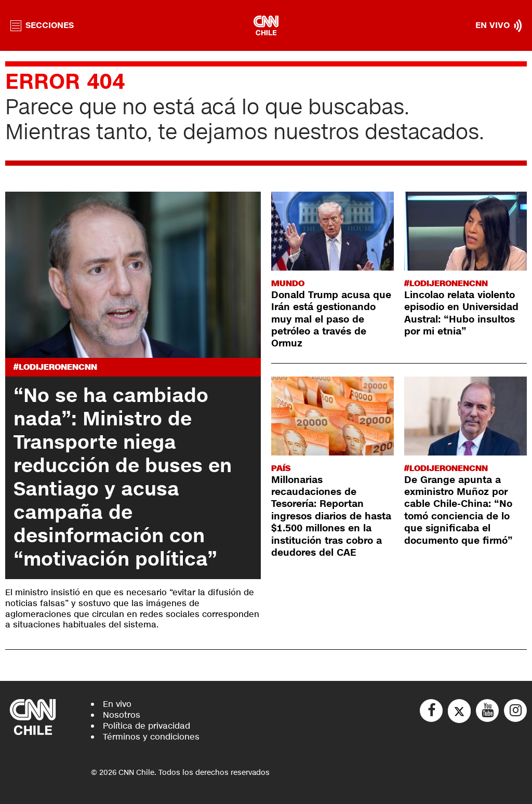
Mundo (288, 283)
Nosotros (122, 715)
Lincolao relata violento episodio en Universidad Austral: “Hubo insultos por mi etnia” (461, 313)
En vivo (117, 704)
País (281, 468)
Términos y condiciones (151, 737)
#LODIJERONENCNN (55, 367)
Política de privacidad (147, 726)
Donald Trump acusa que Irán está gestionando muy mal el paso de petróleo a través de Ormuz (331, 319)
